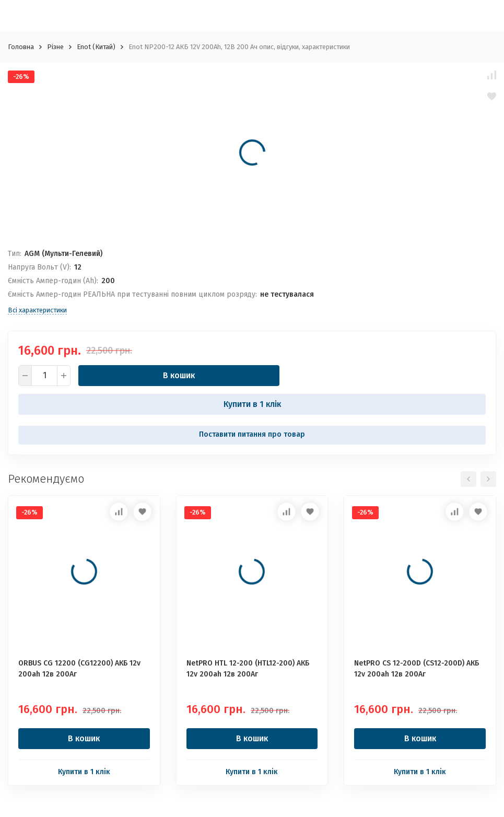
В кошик (179, 375)
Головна (21, 47)
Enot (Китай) (96, 47)
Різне (55, 47)
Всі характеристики (37, 310)
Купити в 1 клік (252, 404)
